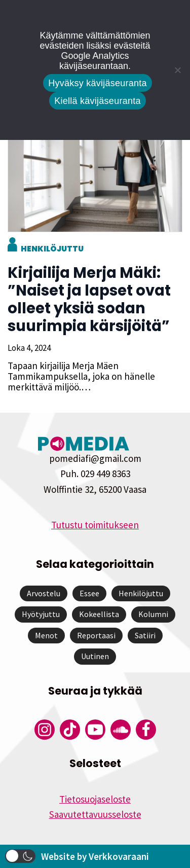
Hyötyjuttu (41, 614)
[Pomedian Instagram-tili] (45, 730)
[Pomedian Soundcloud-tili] (121, 730)
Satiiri (145, 635)
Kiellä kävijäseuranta (97, 101)
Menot (46, 635)
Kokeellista (99, 614)
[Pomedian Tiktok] (70, 730)
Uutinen (95, 656)
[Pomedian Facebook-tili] (146, 730)
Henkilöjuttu (52, 249)
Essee (89, 593)
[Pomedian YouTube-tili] (95, 730)
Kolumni (153, 614)
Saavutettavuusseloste (95, 814)
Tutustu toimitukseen (95, 525)
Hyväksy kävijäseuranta (98, 83)
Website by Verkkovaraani (95, 856)
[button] (20, 856)
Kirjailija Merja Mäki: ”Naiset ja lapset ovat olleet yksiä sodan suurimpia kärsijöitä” (89, 299)
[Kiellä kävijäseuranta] (177, 70)
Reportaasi (96, 635)
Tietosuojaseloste (95, 799)
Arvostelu (44, 593)
